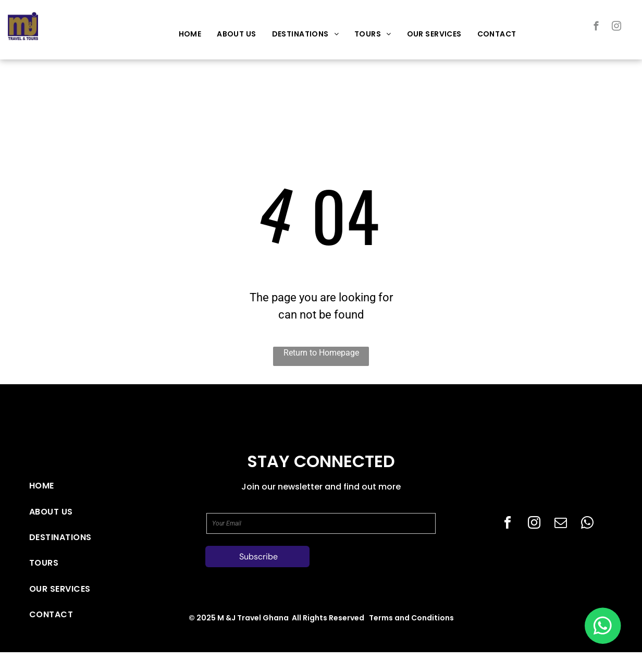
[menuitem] (190, 34)
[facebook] (596, 28)
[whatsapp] (587, 524)
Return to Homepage (321, 353)
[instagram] (617, 28)
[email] (561, 524)
